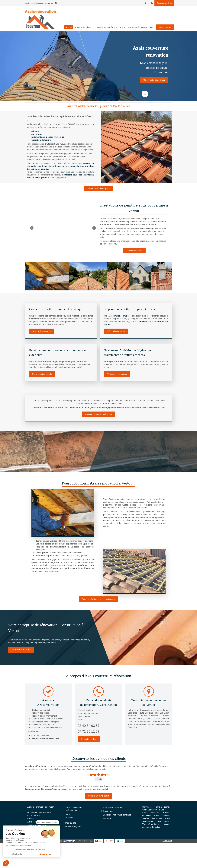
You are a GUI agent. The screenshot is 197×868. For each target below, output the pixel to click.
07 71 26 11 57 (89, 731)
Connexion (167, 841)
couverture (128, 224)
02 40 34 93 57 (89, 726)
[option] (63, 228)
